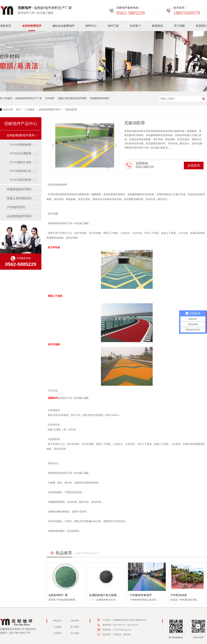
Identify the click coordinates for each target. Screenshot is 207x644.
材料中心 (91, 26)
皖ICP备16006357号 (20, 633)
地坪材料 (75, 621)
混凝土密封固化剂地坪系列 (21, 198)
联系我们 (201, 26)
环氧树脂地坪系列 (19, 189)
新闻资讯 (157, 26)
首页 (19, 110)
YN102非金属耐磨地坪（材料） (22, 153)
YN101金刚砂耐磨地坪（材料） (22, 145)
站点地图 (75, 633)
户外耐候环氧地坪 (141, 595)
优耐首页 (6, 26)
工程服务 (58, 627)
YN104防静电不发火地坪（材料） (22, 171)
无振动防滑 (71, 110)
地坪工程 (113, 26)
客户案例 (75, 627)
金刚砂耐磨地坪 (32, 26)
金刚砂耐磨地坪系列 (50, 110)
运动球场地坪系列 (19, 216)
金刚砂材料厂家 (58, 595)
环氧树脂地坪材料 (100, 98)
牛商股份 (117, 635)
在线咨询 (194, 166)
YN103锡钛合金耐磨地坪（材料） (22, 162)
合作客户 (135, 26)
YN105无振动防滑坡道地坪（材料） (22, 180)
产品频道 (30, 110)
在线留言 (58, 633)
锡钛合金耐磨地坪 (63, 26)
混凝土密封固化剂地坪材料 (72, 98)
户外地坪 (50, 98)
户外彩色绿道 (179, 595)
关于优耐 (179, 26)
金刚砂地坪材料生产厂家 (28, 98)
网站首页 (58, 621)
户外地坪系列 (16, 207)
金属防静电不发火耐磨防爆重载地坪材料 (114, 595)
